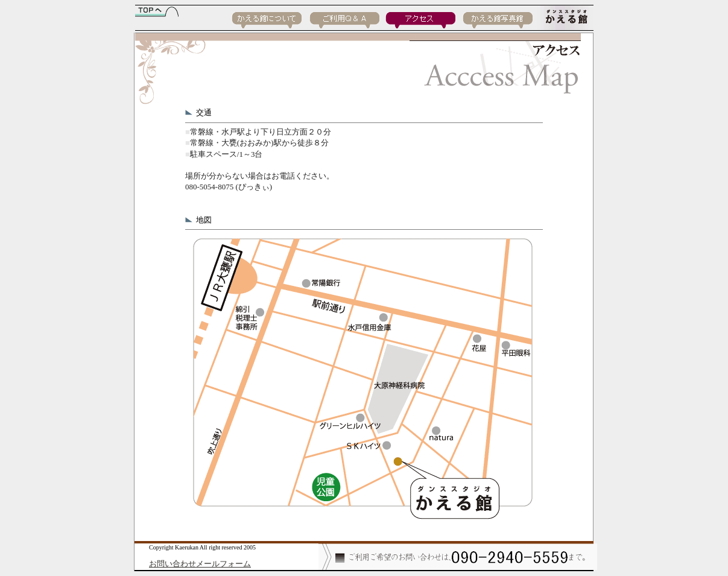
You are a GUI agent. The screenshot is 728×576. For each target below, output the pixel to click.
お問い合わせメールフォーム (200, 564)
